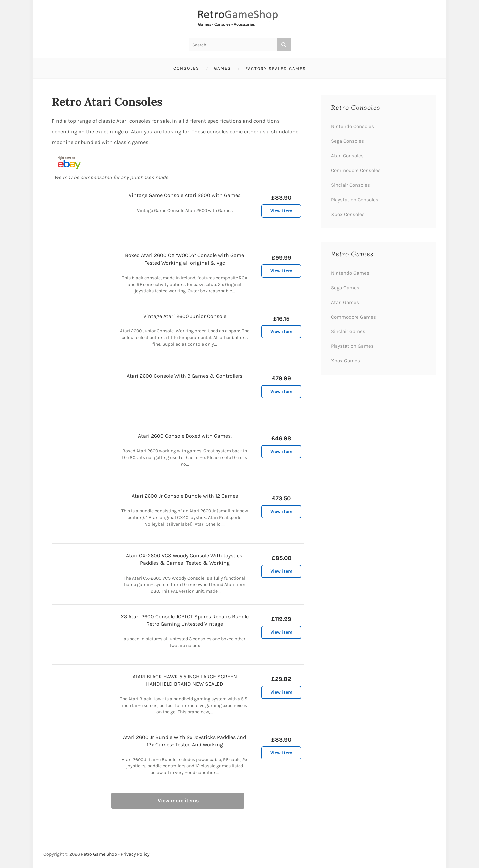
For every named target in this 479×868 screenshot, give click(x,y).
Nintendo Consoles (352, 126)
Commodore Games (353, 317)
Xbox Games (345, 361)
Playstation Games (352, 346)
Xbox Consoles (348, 214)
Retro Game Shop (99, 854)
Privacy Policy (135, 854)
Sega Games (345, 288)
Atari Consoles (347, 156)
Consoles (186, 68)
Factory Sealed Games (276, 68)
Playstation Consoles (355, 200)
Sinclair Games (348, 331)
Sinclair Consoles (350, 185)
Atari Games (345, 302)
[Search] (284, 45)
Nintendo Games (350, 273)
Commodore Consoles (356, 170)
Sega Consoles (347, 141)
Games (222, 68)
